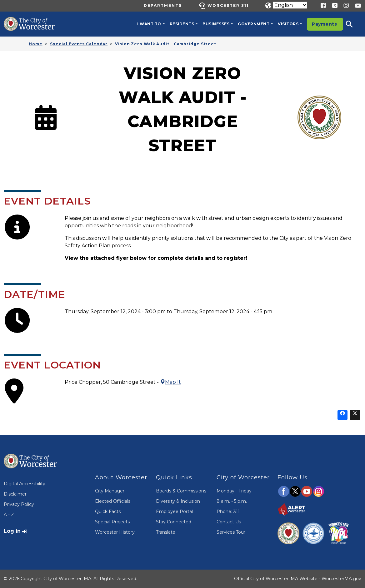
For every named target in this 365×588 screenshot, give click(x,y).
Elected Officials (113, 501)
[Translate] (290, 5)
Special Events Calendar (79, 44)
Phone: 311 (228, 511)
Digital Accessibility (25, 484)
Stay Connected (174, 522)
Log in (12, 531)
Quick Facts (108, 511)
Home (36, 44)
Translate (166, 532)
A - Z (9, 515)
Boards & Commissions (181, 491)
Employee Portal (174, 511)
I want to (149, 24)
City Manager (110, 491)
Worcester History (115, 532)
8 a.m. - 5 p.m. (232, 501)
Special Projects (112, 522)
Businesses (216, 24)
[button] (353, 24)
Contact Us (229, 522)
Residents (182, 24)
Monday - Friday (234, 491)
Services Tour (231, 532)
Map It (170, 382)
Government (254, 24)
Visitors (288, 24)
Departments (163, 5)
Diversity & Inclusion (178, 501)
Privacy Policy (19, 504)
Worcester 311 (228, 5)
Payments (324, 24)
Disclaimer (15, 494)
